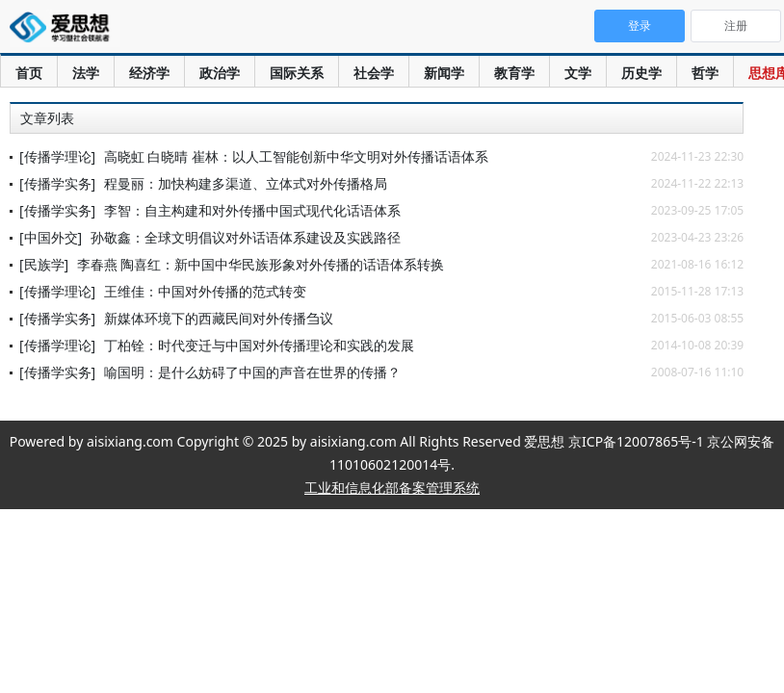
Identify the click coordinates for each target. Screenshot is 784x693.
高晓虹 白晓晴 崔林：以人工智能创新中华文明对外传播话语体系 (296, 156)
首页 (29, 73)
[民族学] (44, 264)
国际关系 (297, 73)
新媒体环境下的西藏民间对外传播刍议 (219, 318)
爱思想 (65, 29)
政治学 (220, 73)
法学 (86, 73)
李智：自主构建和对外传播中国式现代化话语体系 (252, 210)
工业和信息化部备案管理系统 (392, 488)
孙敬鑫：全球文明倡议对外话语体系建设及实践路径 (246, 237)
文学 (578, 73)
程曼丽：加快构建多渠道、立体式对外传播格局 (246, 183)
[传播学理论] (57, 156)
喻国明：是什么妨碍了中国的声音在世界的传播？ (252, 372)
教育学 (514, 73)
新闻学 (444, 73)
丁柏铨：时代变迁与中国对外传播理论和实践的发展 (259, 345)
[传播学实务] (57, 183)
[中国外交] (51, 237)
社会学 (374, 73)
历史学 (641, 73)
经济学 (149, 73)
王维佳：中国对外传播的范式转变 (205, 291)
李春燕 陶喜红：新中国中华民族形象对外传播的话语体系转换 (261, 264)
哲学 (705, 73)
